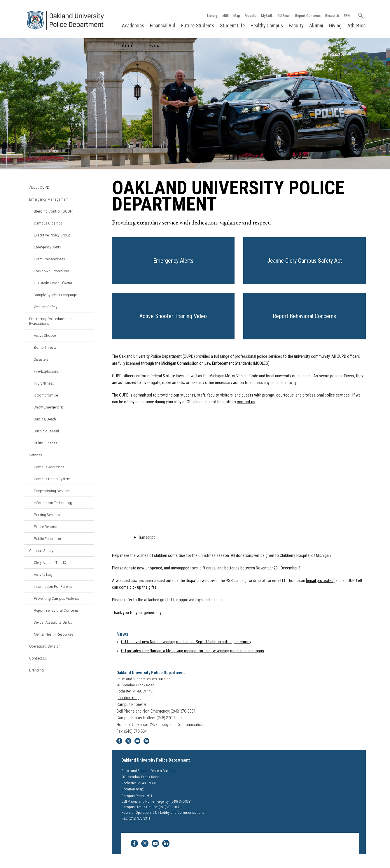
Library (212, 16)
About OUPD (39, 187)
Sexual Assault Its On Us (53, 622)
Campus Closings (48, 223)
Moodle (251, 16)
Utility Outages (46, 443)
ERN (347, 16)
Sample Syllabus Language (55, 295)
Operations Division (45, 646)
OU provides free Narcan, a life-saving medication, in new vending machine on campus (193, 651)
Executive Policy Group (52, 235)
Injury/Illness (44, 383)
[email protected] (320, 581)
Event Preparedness (49, 259)
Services (36, 455)
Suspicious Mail (46, 431)
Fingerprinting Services (52, 491)
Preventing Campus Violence (57, 598)
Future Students (198, 26)
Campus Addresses (49, 467)
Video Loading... (239, 471)
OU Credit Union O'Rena (53, 283)
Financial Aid (163, 26)
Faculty (296, 26)
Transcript (147, 538)
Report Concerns (308, 16)
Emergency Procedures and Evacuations (51, 321)
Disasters (41, 359)
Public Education (47, 539)
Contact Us (38, 658)
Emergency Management (49, 199)
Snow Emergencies (49, 407)
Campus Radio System (52, 479)
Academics (133, 26)
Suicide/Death (45, 419)
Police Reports (46, 527)
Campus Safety (41, 550)
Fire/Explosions (46, 371)
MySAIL (267, 16)
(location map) (128, 698)
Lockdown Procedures (52, 271)
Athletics (356, 26)
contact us (246, 402)
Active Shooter (45, 335)
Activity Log (43, 574)
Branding (36, 670)
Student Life (232, 26)
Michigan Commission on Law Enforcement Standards (207, 363)
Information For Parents (53, 586)
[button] (173, 261)
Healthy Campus (267, 26)
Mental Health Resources (54, 634)
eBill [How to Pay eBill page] (225, 16)
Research (332, 16)
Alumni (316, 26)
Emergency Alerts (47, 247)
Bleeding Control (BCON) (54, 211)
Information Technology (53, 503)
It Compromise (46, 395)
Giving (335, 26)
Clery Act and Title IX (50, 562)
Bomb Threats (45, 347)
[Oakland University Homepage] (67, 20)
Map (237, 16)
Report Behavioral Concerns (56, 610)
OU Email (284, 16)
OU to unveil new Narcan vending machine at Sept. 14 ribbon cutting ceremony (186, 642)
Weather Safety (46, 307)
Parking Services (47, 515)
